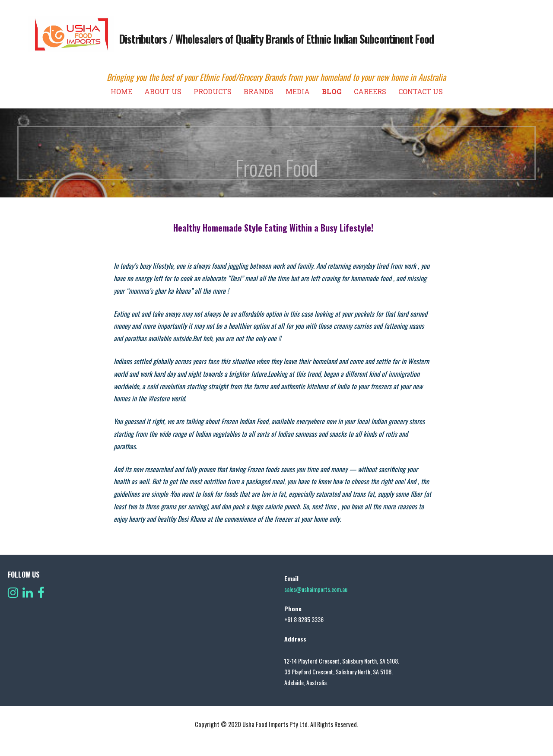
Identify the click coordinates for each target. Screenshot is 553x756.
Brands (259, 91)
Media (298, 91)
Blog (332, 91)
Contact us (421, 91)
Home (121, 91)
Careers (370, 91)
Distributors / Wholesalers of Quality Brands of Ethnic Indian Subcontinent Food (276, 39)
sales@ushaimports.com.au (316, 589)
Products (213, 91)
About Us (163, 91)
